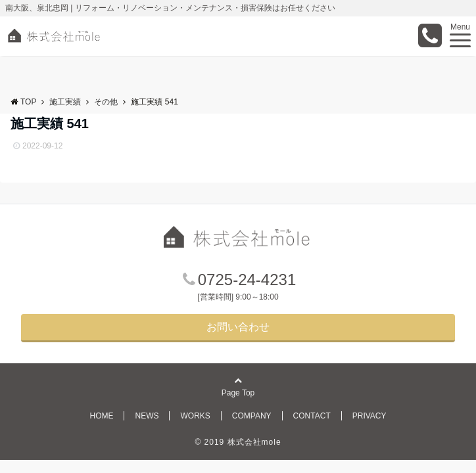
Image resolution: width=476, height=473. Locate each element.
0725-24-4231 (247, 280)
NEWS (147, 416)
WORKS (195, 416)
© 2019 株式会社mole (238, 442)
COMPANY (252, 416)
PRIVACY (369, 416)
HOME (101, 416)
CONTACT (312, 416)
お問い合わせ (238, 327)
